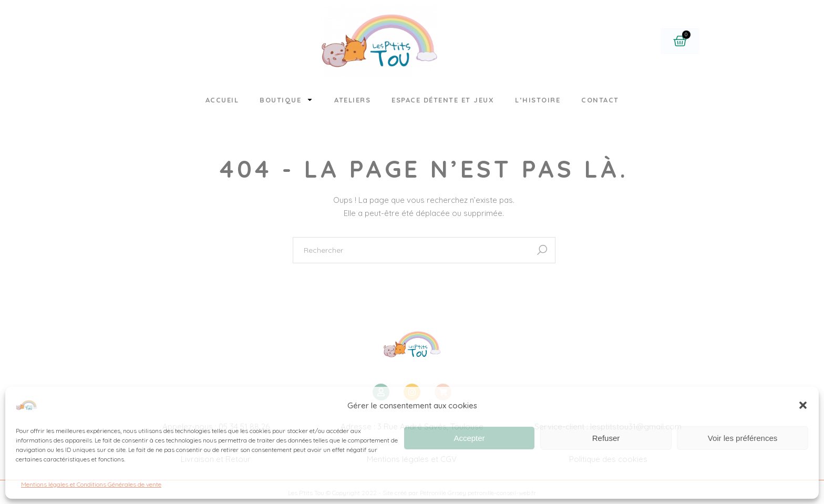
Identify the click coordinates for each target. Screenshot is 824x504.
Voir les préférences (743, 438)
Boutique (286, 100)
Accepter (469, 438)
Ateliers (352, 100)
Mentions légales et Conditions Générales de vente (91, 484)
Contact (600, 100)
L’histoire (538, 100)
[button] (803, 405)
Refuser (606, 438)
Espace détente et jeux (443, 100)
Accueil (222, 100)
